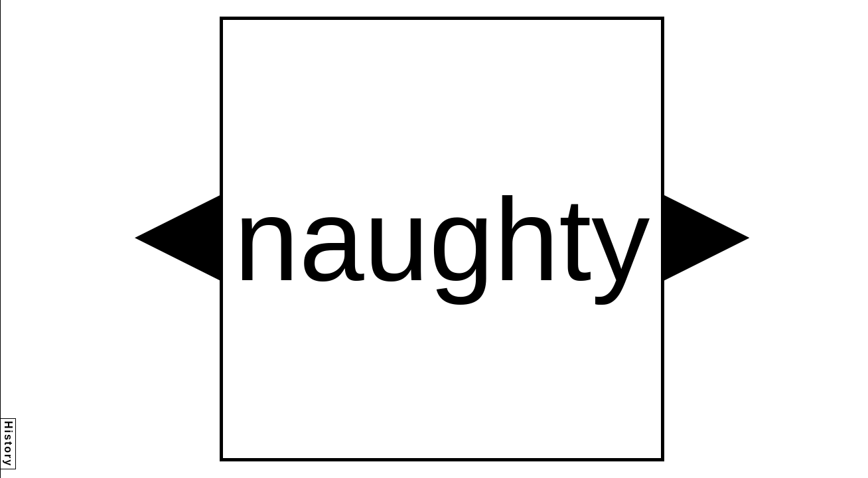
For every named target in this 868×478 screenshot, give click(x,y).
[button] (177, 238)
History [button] (8, 444)
